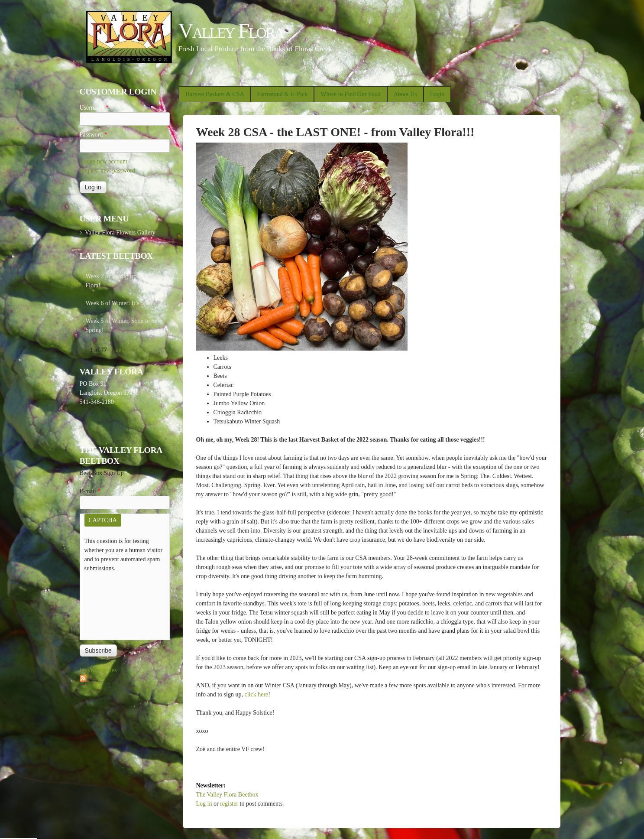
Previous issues (98, 670)
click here (257, 694)
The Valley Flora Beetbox (227, 795)
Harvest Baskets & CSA (215, 94)
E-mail (90, 491)
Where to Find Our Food (350, 94)
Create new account (104, 161)
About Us (405, 94)
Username (94, 108)
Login (437, 94)
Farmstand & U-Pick (283, 94)
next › (123, 350)
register (229, 804)
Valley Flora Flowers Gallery (120, 233)
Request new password (107, 171)
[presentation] (120, 604)
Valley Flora (231, 31)
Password (94, 135)
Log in (204, 804)
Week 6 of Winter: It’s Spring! (123, 303)
